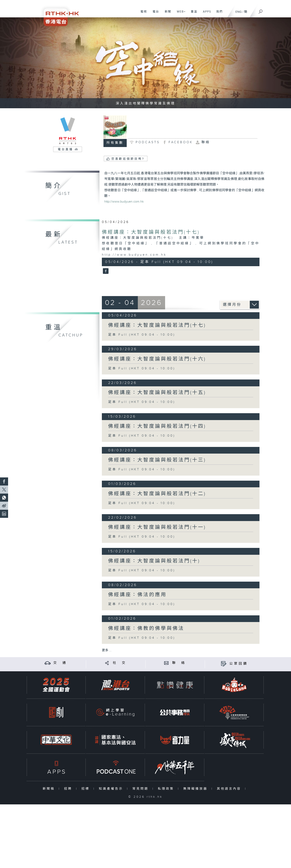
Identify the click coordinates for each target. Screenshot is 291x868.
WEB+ (180, 14)
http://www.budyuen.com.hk (124, 202)
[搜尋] (261, 10)
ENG (239, 12)
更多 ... (107, 650)
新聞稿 (50, 789)
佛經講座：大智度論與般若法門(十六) (157, 359)
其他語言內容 (230, 789)
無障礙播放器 (196, 789)
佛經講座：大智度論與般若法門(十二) (157, 494)
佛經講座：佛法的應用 (137, 595)
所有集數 (115, 143)
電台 (154, 14)
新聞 (166, 14)
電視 (142, 14)
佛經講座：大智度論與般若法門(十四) (157, 426)
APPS (206, 14)
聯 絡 (179, 663)
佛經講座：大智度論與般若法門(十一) (157, 527)
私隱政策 (167, 789)
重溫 (192, 14)
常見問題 (141, 789)
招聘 (69, 789)
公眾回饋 (239, 664)
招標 (86, 789)
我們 (218, 14)
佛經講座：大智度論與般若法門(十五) (157, 393)
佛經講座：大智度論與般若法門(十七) (151, 232)
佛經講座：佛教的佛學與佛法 (146, 628)
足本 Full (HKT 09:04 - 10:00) (142, 335)
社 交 (120, 663)
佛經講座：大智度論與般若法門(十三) (157, 460)
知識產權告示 (112, 789)
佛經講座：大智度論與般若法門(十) (154, 561)
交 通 (60, 663)
